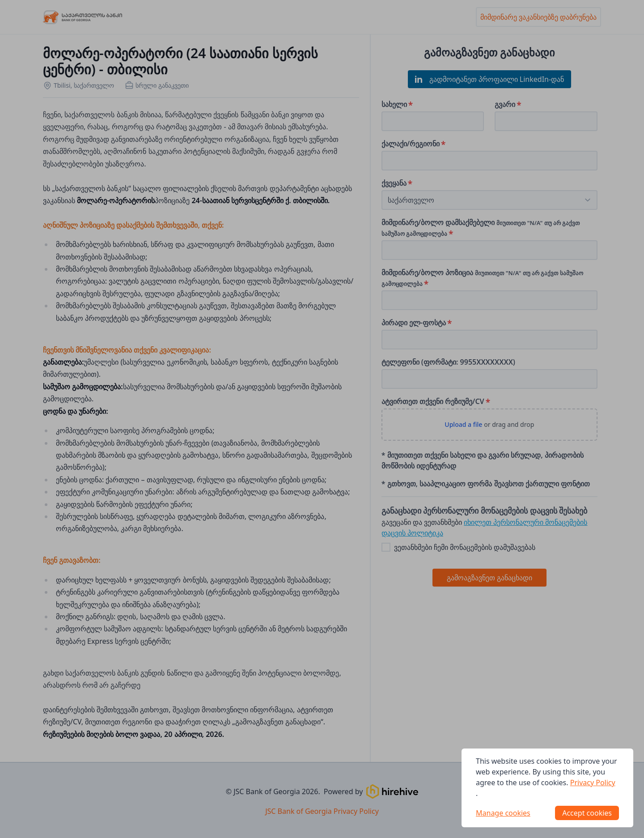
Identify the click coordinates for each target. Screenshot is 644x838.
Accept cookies (587, 813)
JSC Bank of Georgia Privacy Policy (322, 811)
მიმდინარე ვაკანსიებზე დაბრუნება (538, 17)
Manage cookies (503, 813)
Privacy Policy (593, 783)
